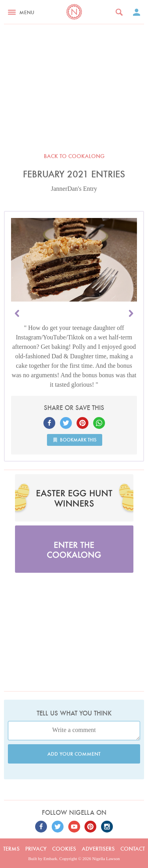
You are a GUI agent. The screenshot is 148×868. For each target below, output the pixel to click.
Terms (11, 849)
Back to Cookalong (74, 156)
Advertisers (98, 849)
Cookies (64, 849)
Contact (133, 849)
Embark (50, 859)
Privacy (36, 849)
